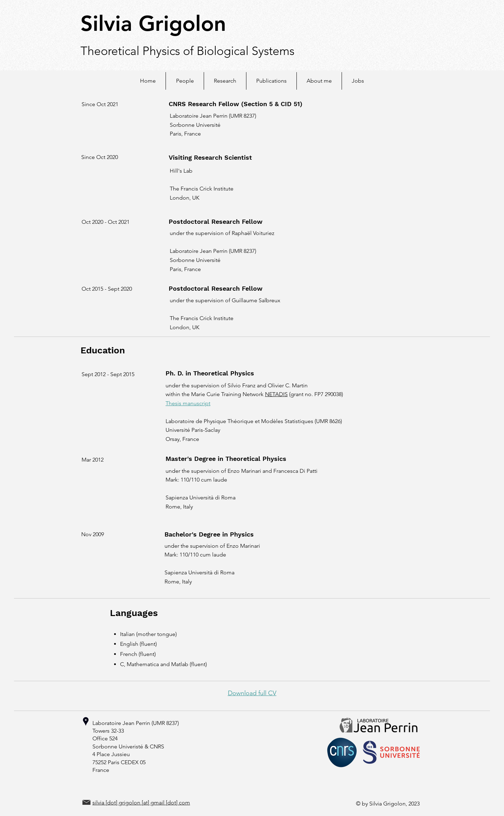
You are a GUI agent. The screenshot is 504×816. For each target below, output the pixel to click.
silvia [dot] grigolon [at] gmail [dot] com (141, 803)
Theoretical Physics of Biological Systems (187, 51)
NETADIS (276, 394)
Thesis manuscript (188, 403)
